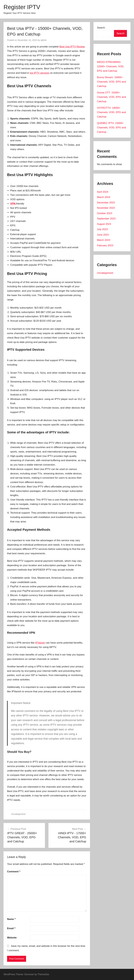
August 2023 (104, 224)
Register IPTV (22, 7)
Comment (14, 872)
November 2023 (106, 208)
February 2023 (105, 245)
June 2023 (103, 235)
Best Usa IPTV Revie (71, 47)
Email (11, 928)
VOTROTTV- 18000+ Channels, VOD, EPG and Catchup (112, 112)
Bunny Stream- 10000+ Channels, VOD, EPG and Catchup (112, 82)
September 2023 (106, 219)
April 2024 (103, 192)
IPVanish (40, 643)
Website (12, 938)
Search (101, 28)
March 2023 (104, 240)
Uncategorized (18, 814)
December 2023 (106, 203)
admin (44, 40)
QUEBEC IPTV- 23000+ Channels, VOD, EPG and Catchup (112, 128)
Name (11, 919)
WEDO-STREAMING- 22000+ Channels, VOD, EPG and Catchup (111, 66)
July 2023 (102, 229)
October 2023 (105, 213)
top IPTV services (40, 73)
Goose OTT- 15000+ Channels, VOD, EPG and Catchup (112, 97)
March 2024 (104, 197)
